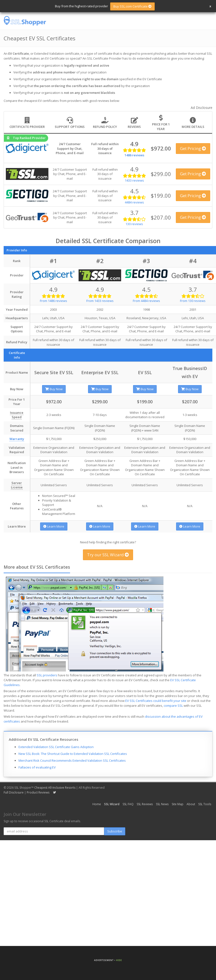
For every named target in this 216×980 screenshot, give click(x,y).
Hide (119, 960)
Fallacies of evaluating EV (37, 767)
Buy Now (54, 389)
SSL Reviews (145, 804)
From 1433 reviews (100, 301)
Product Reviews (38, 792)
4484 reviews (134, 202)
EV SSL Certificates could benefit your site (156, 701)
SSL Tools (205, 804)
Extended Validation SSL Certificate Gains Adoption (56, 747)
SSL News (162, 804)
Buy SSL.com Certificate (132, 6)
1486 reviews (134, 155)
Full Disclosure (14, 792)
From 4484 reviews (146, 301)
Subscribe (115, 831)
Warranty (17, 439)
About (191, 804)
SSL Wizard (112, 804)
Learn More (54, 526)
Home (97, 804)
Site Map (178, 804)
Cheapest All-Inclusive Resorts (55, 788)
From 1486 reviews (54, 301)
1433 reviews (134, 180)
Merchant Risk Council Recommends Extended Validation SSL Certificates (72, 760)
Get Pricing (193, 148)
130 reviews (134, 224)
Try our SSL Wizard (108, 555)
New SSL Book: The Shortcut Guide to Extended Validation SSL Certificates (73, 754)
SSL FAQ (128, 804)
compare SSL (173, 706)
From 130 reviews (193, 301)
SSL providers (47, 675)
